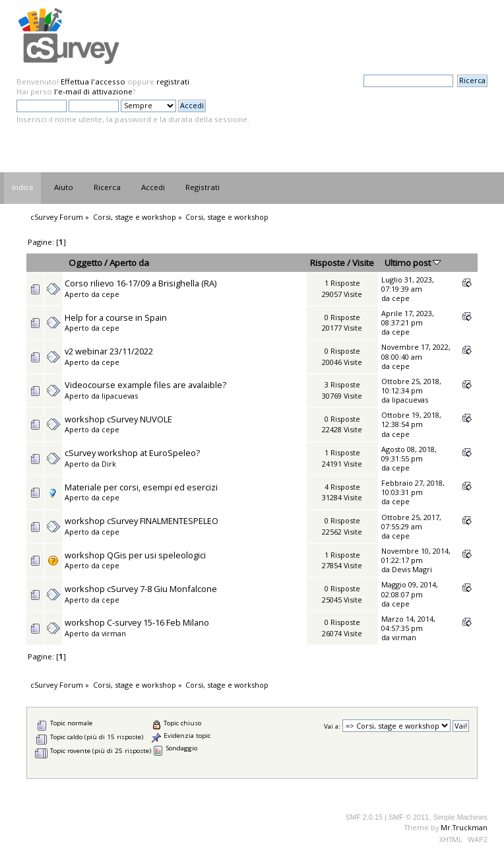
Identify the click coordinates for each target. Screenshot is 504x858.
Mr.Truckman (464, 827)
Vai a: (332, 726)
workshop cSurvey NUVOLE (118, 419)
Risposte (328, 263)
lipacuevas (120, 396)
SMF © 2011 (409, 817)
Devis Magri (412, 569)
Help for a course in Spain (116, 317)
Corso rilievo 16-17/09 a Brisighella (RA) (141, 283)
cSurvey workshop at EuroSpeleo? (132, 453)
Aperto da (129, 263)
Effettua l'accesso (93, 82)
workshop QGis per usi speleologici (135, 555)
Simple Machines (460, 817)
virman (114, 633)
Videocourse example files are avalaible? (145, 385)
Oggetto (85, 263)
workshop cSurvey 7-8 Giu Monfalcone (141, 589)
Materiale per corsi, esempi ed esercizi (141, 487)
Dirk (109, 464)
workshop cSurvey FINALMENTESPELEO (142, 521)
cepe (110, 294)
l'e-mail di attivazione (93, 91)
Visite (363, 263)
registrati (173, 82)
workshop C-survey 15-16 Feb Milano (137, 622)
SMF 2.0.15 (364, 817)
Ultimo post (413, 263)
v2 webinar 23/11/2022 (109, 351)
